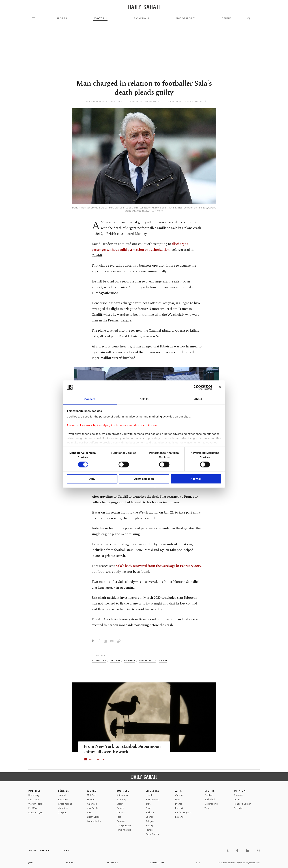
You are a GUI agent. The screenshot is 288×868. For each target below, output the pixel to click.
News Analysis (36, 812)
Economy (121, 800)
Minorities (63, 808)
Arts (179, 791)
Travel (149, 804)
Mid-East (91, 795)
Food (149, 808)
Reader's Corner (242, 804)
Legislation (34, 800)
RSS (198, 863)
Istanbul (62, 795)
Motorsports (186, 18)
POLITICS (35, 791)
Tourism (121, 812)
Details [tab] (144, 399)
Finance (120, 808)
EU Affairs (33, 808)
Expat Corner (152, 834)
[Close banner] (220, 387)
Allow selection (144, 479)
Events (179, 804)
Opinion (240, 791)
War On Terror (36, 804)
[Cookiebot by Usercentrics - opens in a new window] (196, 387)
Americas (92, 804)
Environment (152, 800)
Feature (150, 830)
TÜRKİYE (63, 791)
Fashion (150, 812)
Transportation (124, 825)
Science (150, 817)
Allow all (196, 479)
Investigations (65, 804)
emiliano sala (99, 661)
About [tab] (198, 399)
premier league (147, 661)
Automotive (122, 795)
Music (178, 800)
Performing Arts (183, 812)
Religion (150, 821)
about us (112, 863)
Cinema (179, 795)
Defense (121, 821)
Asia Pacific (93, 808)
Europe (91, 800)
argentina (130, 661)
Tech (119, 817)
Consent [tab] (90, 399)
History (150, 825)
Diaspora (63, 812)
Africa (90, 812)
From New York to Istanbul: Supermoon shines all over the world (122, 749)
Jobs (31, 863)
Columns (238, 795)
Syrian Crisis (93, 817)
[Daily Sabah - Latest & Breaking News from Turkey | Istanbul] (144, 7)
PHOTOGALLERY (97, 759)
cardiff (163, 661)
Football (100, 18)
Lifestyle (153, 791)
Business (123, 791)
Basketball (142, 18)
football (115, 661)
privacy (70, 863)
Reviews (179, 817)
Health (149, 795)
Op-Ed (237, 800)
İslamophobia (94, 821)
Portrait (179, 808)
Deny (92, 479)
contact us (157, 863)
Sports (62, 18)
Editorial (238, 808)
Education (63, 800)
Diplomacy (34, 795)
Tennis (227, 18)
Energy (120, 804)
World (92, 791)
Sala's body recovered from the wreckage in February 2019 (158, 566)
